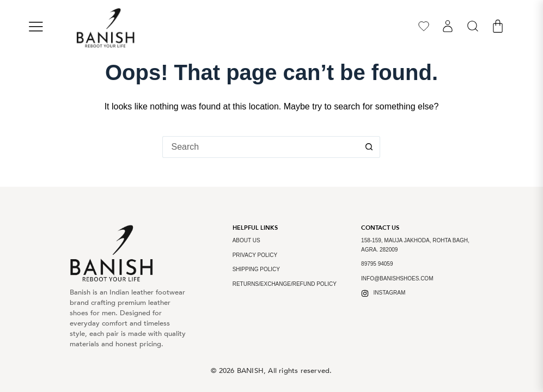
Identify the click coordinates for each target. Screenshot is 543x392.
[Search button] (369, 147)
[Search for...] (260, 147)
